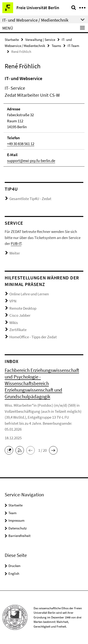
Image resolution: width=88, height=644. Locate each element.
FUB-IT (16, 243)
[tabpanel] (44, 121)
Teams (56, 46)
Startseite (12, 40)
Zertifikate (18, 330)
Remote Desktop (23, 308)
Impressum (16, 520)
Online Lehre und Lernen (29, 294)
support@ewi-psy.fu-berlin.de (31, 161)
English (14, 573)
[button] (10, 450)
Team (12, 513)
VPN (13, 301)
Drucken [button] (14, 566)
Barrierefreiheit (19, 536)
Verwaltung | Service (40, 40)
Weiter (15, 253)
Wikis (14, 323)
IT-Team (73, 46)
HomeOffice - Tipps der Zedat (33, 337)
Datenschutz (17, 528)
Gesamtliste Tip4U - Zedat (30, 199)
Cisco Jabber (20, 315)
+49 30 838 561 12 (21, 144)
